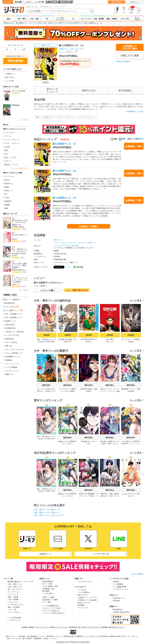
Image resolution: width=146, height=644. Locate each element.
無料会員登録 (116, 2)
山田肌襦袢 (131, 391)
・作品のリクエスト (84, 603)
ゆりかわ (131, 496)
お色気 (7, 147)
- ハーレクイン (13, 602)
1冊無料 (68, 335)
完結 (37, 117)
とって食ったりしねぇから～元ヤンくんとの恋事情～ (20, 280)
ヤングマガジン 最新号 (68, 389)
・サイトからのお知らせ (50, 611)
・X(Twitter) (116, 601)
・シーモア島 (81, 590)
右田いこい (16, 284)
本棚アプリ (9, 374)
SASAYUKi (125, 444)
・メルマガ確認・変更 (49, 586)
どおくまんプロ (76, 49)
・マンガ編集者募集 (119, 587)
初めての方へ (10, 77)
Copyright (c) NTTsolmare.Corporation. (73, 642)
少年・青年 (22, 19)
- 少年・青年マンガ (14, 584)
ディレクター (59, 246)
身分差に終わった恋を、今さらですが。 (20, 222)
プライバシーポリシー (42, 627)
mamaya (15, 254)
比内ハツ (71, 444)
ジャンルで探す (35, 11)
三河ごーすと (83, 496)
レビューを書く (48, 290)
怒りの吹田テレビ (76, 23)
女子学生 (75, 246)
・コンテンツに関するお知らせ (53, 613)
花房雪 (92, 496)
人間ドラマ (48, 117)
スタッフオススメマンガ (15, 350)
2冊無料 (110, 335)
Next (142, 321)
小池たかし (64, 49)
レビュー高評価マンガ (14, 353)
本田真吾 (131, 342)
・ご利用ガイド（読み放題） (87, 600)
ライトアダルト (137, 19)
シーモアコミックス (60, 19)
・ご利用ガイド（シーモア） (87, 598)
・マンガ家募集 (117, 584)
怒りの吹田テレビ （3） (65, 198)
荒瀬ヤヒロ (22, 270)
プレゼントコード (12, 371)
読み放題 (18, 2)
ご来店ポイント (45, 554)
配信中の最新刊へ (125, 62)
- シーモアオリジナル (15, 605)
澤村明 (104, 444)
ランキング (11, 307)
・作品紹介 (115, 582)
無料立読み (46, 385)
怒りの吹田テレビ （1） (65, 144)
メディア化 (124, 19)
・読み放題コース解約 (49, 600)
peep (111, 496)
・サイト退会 (46, 602)
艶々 (6, 194)
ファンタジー (10, 133)
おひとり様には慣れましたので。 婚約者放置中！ (20, 266)
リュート (133, 444)
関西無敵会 (16, 105)
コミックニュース (12, 364)
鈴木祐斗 (89, 342)
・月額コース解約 (48, 597)
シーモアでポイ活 (12, 335)
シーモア (8, 2)
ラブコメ (8, 136)
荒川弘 (7, 180)
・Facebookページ (118, 598)
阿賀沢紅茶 (68, 342)
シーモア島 (39, 2)
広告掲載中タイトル (13, 357)
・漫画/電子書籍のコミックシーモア (19, 582)
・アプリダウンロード (84, 582)
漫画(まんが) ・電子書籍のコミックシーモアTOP (23, 23)
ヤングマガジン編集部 (68, 391)
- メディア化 (12, 610)
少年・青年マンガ (50, 23)
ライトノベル (86, 19)
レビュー (29, 2)
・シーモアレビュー (13, 620)
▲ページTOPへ (138, 574)
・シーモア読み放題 (13, 618)
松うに (116, 444)
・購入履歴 (45, 591)
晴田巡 (14, 270)
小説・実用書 (99, 19)
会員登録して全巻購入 (89, 226)
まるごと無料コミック (13, 310)
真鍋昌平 (8, 201)
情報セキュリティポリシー (59, 627)
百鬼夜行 (89, 391)
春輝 (6, 208)
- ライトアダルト (13, 612)
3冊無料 (46, 335)
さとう (64, 444)
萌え (6, 154)
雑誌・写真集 (112, 19)
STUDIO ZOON (18, 227)
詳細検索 (9, 360)
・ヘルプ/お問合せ (83, 592)
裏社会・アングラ (11, 165)
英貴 (89, 444)
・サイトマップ (82, 608)
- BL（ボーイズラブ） (15, 589)
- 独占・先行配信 (13, 607)
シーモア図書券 (11, 367)
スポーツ (8, 161)
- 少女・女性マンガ (14, 587)
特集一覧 (9, 346)
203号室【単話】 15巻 (89, 389)
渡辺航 (7, 205)
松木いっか (110, 342)
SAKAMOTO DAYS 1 (89, 339)
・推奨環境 (80, 605)
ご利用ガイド (10, 74)
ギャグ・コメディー (12, 143)
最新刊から (139, 139)
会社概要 (24, 627)
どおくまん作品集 (18, 91)
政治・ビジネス (11, 157)
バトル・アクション (12, 140)
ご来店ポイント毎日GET (15, 332)
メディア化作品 (11, 342)
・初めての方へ (82, 595)
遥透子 (110, 444)
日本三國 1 (110, 339)
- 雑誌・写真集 (13, 597)
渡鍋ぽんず (16, 225)
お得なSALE (10, 325)
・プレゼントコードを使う (51, 608)
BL (47, 19)
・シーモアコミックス (120, 589)
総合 (9, 19)
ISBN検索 (104, 627)
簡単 (122, 139)
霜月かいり (9, 191)
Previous (36, 321)
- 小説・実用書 (13, 600)
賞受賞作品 (9, 339)
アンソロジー (10, 176)
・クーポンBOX (47, 594)
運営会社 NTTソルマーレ (116, 627)
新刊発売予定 (10, 303)
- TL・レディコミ (14, 592)
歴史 (6, 150)
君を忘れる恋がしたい (20, 236)
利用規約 (31, 627)
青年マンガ (63, 23)
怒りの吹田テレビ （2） (65, 171)
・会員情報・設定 (48, 589)
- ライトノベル (13, 594)
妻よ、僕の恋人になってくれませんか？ (20, 250)
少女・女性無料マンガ (13, 314)
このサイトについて (94, 627)
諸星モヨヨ (104, 496)
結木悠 (14, 239)
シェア (69, 267)
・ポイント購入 (47, 584)
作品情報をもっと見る (135, 111)
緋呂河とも (9, 183)
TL (73, 19)
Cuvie (7, 198)
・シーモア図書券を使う (50, 606)
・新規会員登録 (47, 581)
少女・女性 (34, 19)
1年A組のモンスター (89, 441)
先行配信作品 (10, 328)
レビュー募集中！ (67, 52)
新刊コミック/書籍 (11, 299)
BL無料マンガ (10, 321)
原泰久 (7, 187)
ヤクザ (68, 246)
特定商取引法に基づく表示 (77, 627)
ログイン (134, 2)
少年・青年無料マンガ (13, 318)
